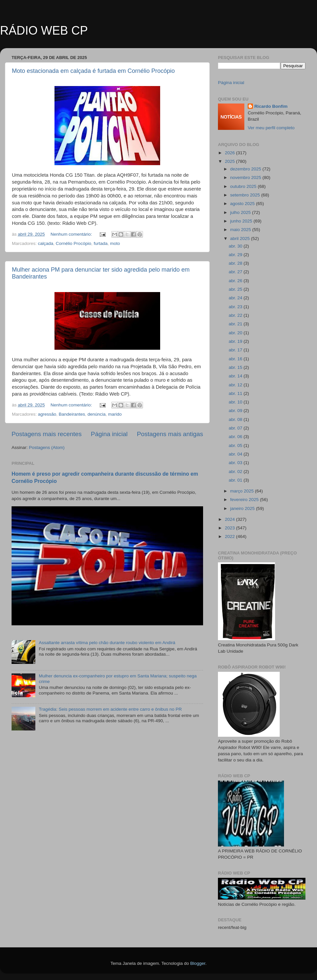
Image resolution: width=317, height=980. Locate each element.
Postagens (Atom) (47, 447)
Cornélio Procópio (73, 243)
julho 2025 (241, 212)
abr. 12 (236, 385)
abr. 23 (236, 307)
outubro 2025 (244, 186)
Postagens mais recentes (47, 434)
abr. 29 (236, 255)
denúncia (97, 414)
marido (115, 414)
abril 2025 (241, 238)
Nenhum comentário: (72, 234)
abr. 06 (236, 437)
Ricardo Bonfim (271, 106)
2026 (230, 153)
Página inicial (109, 434)
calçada (46, 243)
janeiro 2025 (243, 508)
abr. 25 (236, 289)
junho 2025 (242, 221)
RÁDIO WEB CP (44, 30)
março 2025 (243, 491)
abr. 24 (236, 298)
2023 (230, 528)
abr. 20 (236, 333)
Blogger (198, 963)
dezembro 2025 (246, 169)
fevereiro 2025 (245, 500)
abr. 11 (236, 393)
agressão (47, 414)
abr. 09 (236, 411)
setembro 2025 (246, 195)
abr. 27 (236, 272)
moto (115, 243)
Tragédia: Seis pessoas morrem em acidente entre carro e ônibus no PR (110, 709)
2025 (230, 161)
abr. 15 (236, 367)
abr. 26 (236, 281)
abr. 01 (236, 480)
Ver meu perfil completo (271, 128)
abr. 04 (236, 454)
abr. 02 (236, 472)
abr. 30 (236, 246)
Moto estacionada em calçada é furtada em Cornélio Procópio (93, 71)
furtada (101, 243)
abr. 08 (236, 419)
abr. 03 (236, 463)
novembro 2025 (246, 178)
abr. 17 (236, 350)
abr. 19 (236, 341)
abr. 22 (236, 315)
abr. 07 (236, 428)
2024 (230, 519)
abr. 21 (236, 324)
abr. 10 (236, 402)
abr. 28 (236, 263)
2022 (230, 536)
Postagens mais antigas (170, 434)
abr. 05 (236, 445)
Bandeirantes (72, 414)
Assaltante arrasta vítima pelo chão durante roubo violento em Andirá (107, 643)
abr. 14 (236, 376)
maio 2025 (241, 230)
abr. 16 (236, 359)
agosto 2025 (243, 204)
